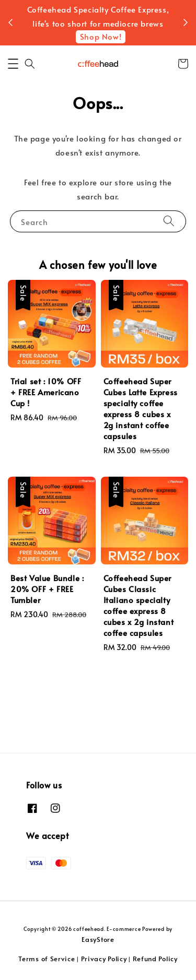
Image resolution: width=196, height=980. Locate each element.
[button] (13, 106)
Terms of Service (47, 959)
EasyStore (98, 939)
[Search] (169, 263)
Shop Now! (101, 58)
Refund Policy (155, 959)
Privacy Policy (104, 959)
